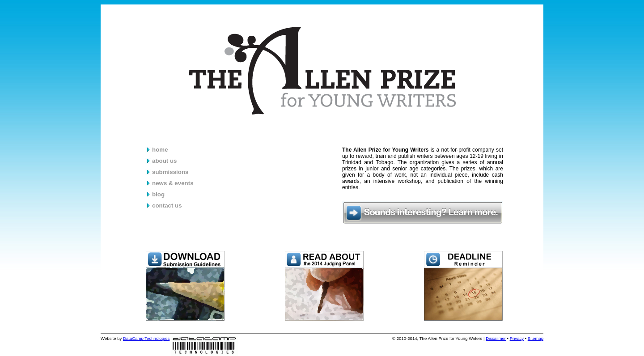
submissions (170, 172)
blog (158, 194)
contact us (167, 206)
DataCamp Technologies (146, 338)
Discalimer (496, 338)
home (160, 150)
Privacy (517, 338)
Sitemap (536, 338)
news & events (173, 183)
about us (165, 161)
